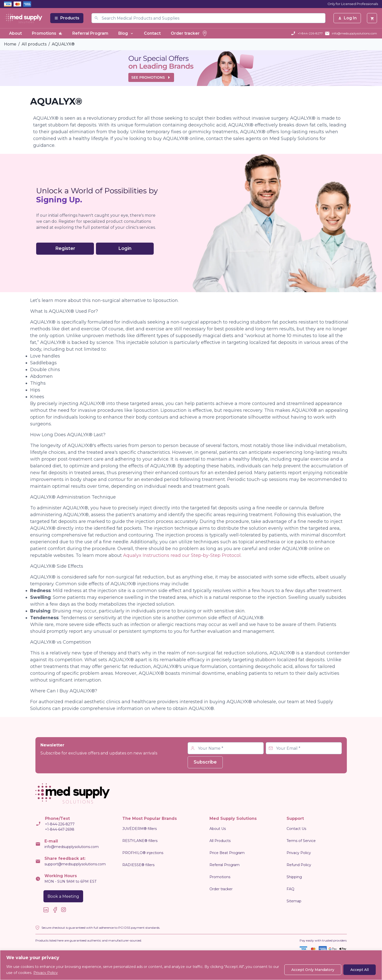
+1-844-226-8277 (310, 33)
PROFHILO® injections (143, 853)
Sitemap (294, 901)
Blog (126, 33)
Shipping (294, 877)
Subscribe (205, 762)
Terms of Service (301, 841)
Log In (347, 18)
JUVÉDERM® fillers (140, 829)
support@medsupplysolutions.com (75, 864)
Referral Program (90, 33)
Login (125, 248)
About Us (218, 829)
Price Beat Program (227, 853)
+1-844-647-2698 (60, 829)
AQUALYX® (63, 44)
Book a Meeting (63, 896)
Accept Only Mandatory (313, 970)
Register (65, 248)
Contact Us (296, 829)
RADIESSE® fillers (138, 865)
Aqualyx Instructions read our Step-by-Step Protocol (182, 555)
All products (34, 44)
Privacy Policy (46, 973)
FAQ (290, 889)
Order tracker (189, 33)
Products (67, 18)
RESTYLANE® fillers (140, 841)
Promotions (47, 33)
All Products (220, 841)
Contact (152, 33)
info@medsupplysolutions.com (354, 33)
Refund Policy (299, 865)
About (15, 33)
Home (10, 44)
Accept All (360, 970)
